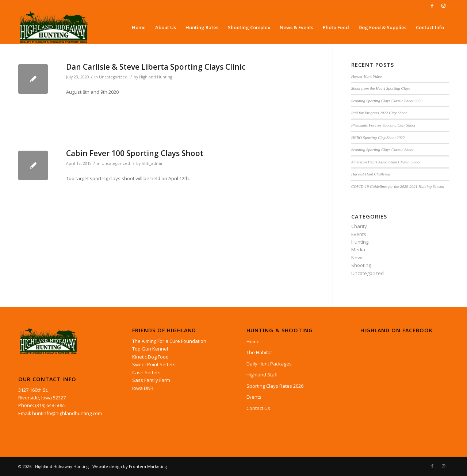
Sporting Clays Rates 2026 (275, 386)
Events (359, 234)
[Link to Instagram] (443, 5)
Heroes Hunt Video (367, 76)
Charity (359, 226)
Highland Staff (262, 375)
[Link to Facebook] (432, 5)
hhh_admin (153, 163)
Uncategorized (113, 77)
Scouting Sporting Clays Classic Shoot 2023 (387, 101)
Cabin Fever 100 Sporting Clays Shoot (135, 153)
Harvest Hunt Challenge (371, 174)
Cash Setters (146, 372)
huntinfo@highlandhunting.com (67, 413)
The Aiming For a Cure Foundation (169, 341)
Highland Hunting (156, 77)
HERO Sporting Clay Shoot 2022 (378, 138)
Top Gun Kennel (150, 349)
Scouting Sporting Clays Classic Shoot (382, 150)
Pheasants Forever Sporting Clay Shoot (383, 125)
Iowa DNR (143, 388)
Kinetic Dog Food (150, 357)
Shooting (361, 265)
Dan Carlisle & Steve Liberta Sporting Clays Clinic (156, 67)
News (357, 258)
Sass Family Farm (151, 380)
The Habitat (259, 352)
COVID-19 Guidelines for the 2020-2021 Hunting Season (398, 186)
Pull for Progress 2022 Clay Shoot (379, 113)
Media (358, 249)
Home (253, 341)
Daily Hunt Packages (269, 364)
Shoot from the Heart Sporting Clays (381, 88)
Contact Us (258, 408)
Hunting (360, 242)
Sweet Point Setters (154, 364)
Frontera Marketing (148, 466)
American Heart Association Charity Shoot (386, 162)
